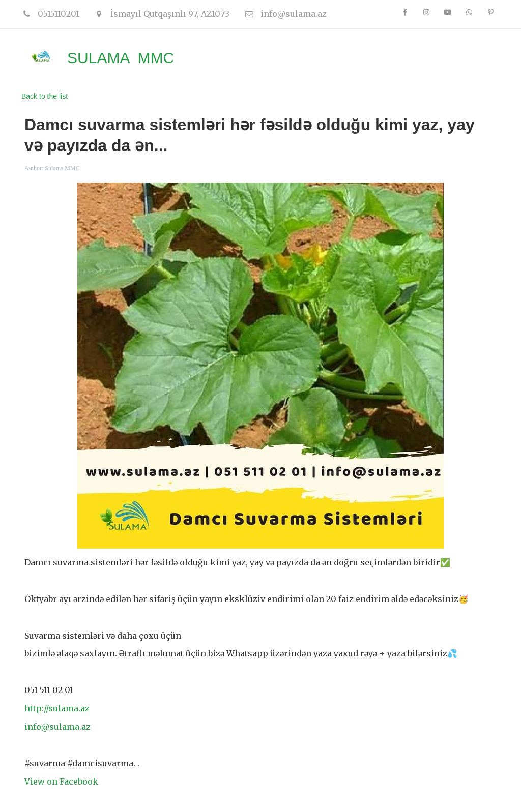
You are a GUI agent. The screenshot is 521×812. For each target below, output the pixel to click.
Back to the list (45, 96)
